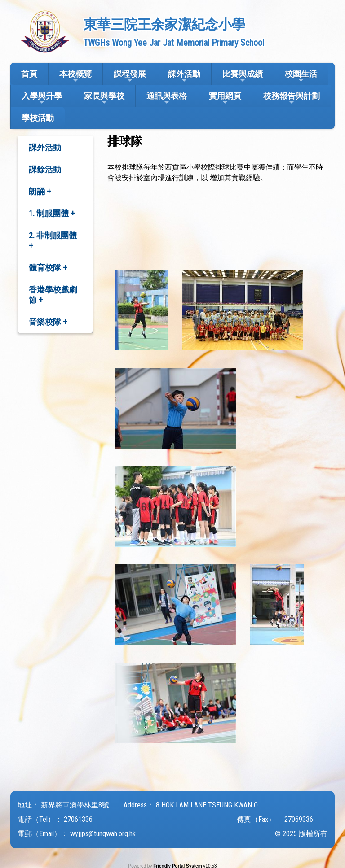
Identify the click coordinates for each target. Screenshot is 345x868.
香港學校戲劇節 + (53, 295)
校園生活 (301, 76)
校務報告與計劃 (292, 98)
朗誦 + (40, 191)
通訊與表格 (167, 98)
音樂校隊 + (48, 322)
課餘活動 (45, 169)
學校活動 (38, 118)
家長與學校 (104, 98)
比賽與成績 (243, 76)
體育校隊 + (48, 268)
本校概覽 (75, 76)
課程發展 (130, 76)
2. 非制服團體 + (53, 240)
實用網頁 (225, 98)
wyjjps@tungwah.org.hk (103, 834)
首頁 (29, 74)
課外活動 (184, 76)
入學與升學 (42, 98)
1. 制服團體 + (52, 213)
